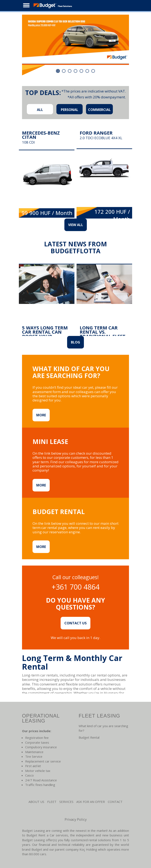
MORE (41, 415)
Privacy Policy (76, 819)
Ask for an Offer (91, 802)
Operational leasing (41, 718)
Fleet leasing (99, 716)
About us (36, 802)
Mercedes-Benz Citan (41, 135)
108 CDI (28, 142)
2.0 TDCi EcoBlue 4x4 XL (101, 138)
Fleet (52, 802)
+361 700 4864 (75, 587)
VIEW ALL (76, 225)
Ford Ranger (96, 133)
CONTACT (115, 802)
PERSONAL (70, 110)
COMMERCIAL (99, 110)
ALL (40, 110)
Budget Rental (89, 737)
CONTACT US (75, 623)
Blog (75, 342)
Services (66, 802)
